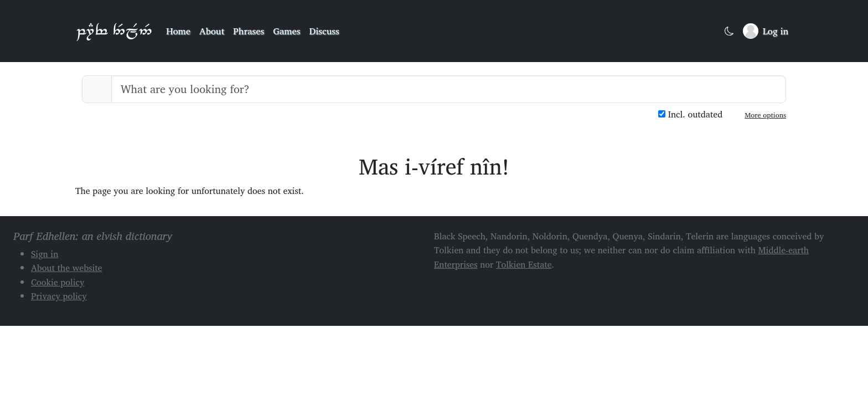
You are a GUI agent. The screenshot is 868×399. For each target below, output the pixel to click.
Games (286, 31)
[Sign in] (766, 31)
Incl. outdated (690, 114)
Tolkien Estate (524, 264)
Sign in (45, 254)
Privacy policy (59, 296)
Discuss (324, 31)
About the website (67, 268)
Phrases (249, 31)
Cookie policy (58, 282)
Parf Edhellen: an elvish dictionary (114, 31)
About (212, 31)
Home (178, 31)
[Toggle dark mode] (729, 31)
